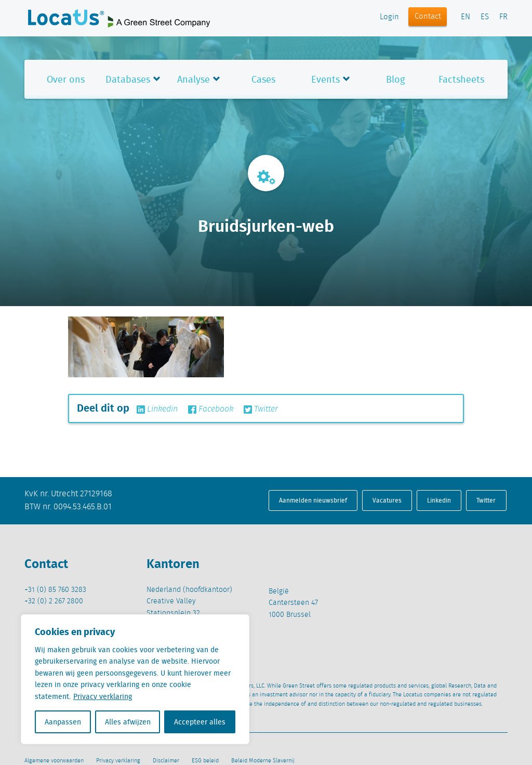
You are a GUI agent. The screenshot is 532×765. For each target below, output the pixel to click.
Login (389, 17)
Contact (428, 17)
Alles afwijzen (128, 722)
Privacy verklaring (103, 696)
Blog (395, 79)
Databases (128, 79)
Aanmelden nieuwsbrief (313, 500)
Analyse (194, 79)
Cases (263, 79)
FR (503, 17)
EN (465, 17)
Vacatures (387, 500)
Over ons (66, 79)
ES (485, 17)
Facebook (211, 410)
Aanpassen (63, 722)
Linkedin (157, 410)
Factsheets (461, 79)
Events (325, 79)
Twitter (261, 410)
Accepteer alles (200, 722)
